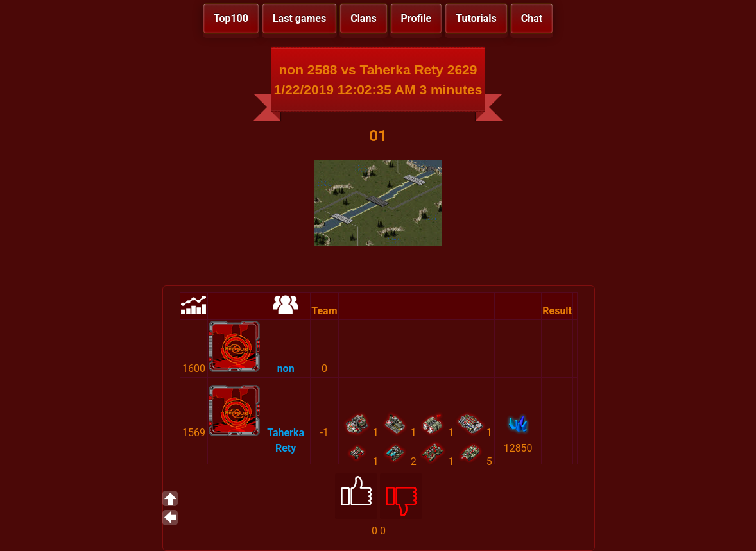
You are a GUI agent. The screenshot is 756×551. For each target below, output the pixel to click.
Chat (532, 18)
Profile (417, 18)
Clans (363, 18)
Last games (299, 18)
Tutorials (476, 18)
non (286, 369)
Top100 (231, 18)
